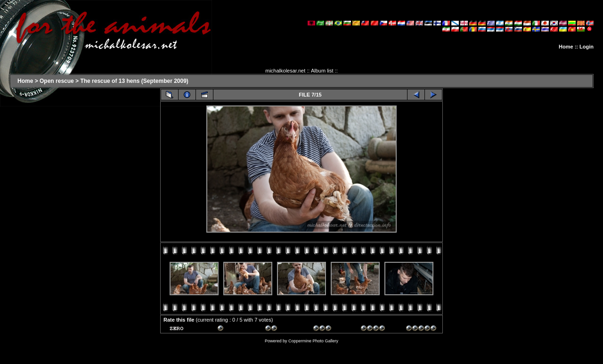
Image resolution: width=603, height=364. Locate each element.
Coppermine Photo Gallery (313, 341)
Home (566, 47)
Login (587, 47)
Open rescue (57, 81)
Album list (322, 71)
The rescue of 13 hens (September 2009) (134, 81)
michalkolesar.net (285, 71)
